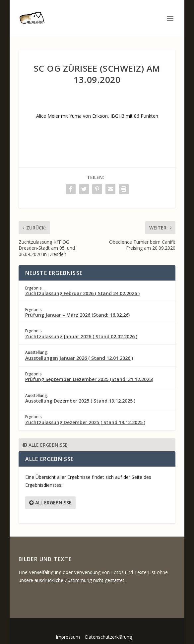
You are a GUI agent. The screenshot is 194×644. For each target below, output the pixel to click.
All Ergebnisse (50, 503)
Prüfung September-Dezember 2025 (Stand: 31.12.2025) (89, 379)
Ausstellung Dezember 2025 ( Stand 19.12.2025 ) (80, 401)
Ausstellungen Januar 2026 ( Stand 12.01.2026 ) (79, 358)
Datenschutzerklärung (108, 637)
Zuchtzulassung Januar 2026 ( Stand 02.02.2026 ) (81, 336)
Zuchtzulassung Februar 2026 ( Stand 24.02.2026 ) (82, 293)
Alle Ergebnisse (45, 445)
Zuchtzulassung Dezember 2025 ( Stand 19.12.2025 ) (85, 422)
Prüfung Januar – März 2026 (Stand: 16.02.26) (77, 315)
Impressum (68, 637)
